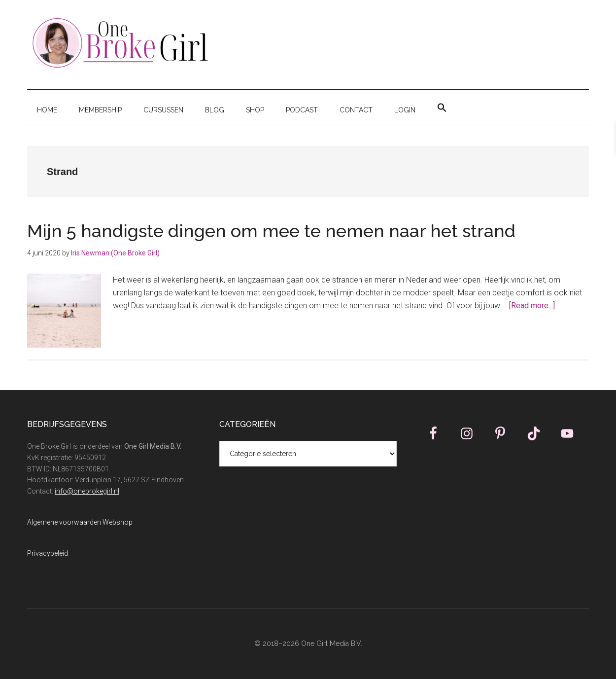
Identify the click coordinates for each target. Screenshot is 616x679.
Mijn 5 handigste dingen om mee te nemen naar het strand (271, 231)
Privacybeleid (48, 553)
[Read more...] (532, 305)
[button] (442, 108)
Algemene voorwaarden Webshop (80, 522)
